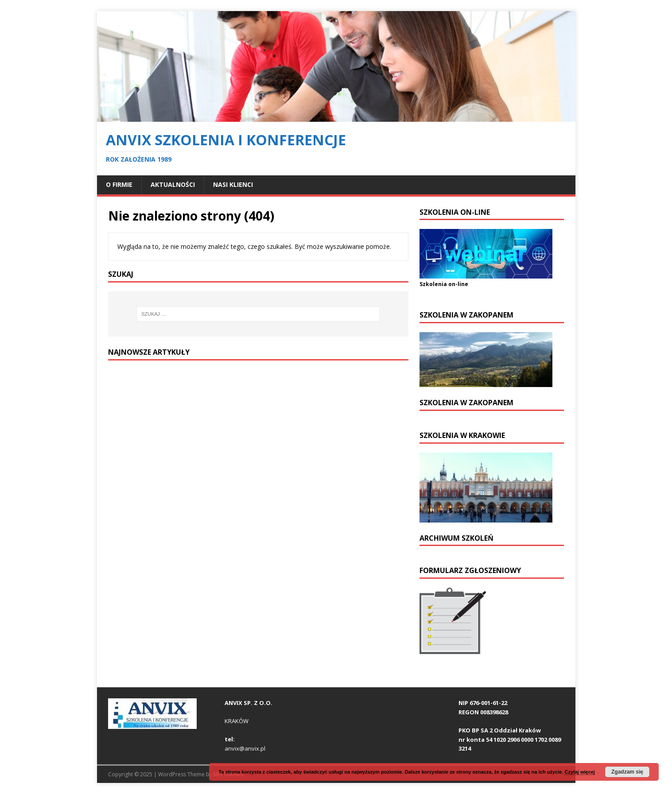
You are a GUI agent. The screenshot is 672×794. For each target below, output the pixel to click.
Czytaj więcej (579, 772)
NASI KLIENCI (233, 184)
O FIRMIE (119, 184)
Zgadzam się (627, 772)
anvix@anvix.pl (245, 748)
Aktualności (173, 184)
